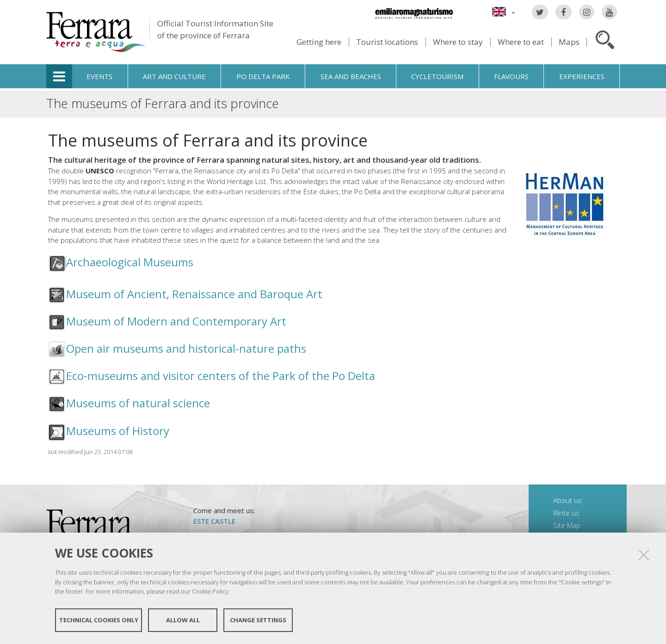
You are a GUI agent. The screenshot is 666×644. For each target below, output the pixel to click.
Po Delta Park (263, 76)
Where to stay (458, 42)
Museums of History (118, 431)
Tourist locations (387, 42)
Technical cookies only (99, 620)
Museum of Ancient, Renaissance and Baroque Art (194, 294)
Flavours (511, 76)
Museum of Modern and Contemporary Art (176, 321)
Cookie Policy (210, 591)
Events (99, 76)
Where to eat (521, 42)
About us (567, 500)
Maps (569, 42)
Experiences (582, 76)
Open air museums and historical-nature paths (186, 348)
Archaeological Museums (130, 262)
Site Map (567, 525)
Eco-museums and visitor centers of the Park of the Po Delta (221, 376)
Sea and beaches (351, 76)
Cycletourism (437, 76)
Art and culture (174, 76)
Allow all (183, 620)
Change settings (258, 620)
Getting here (319, 42)
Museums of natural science (138, 403)
